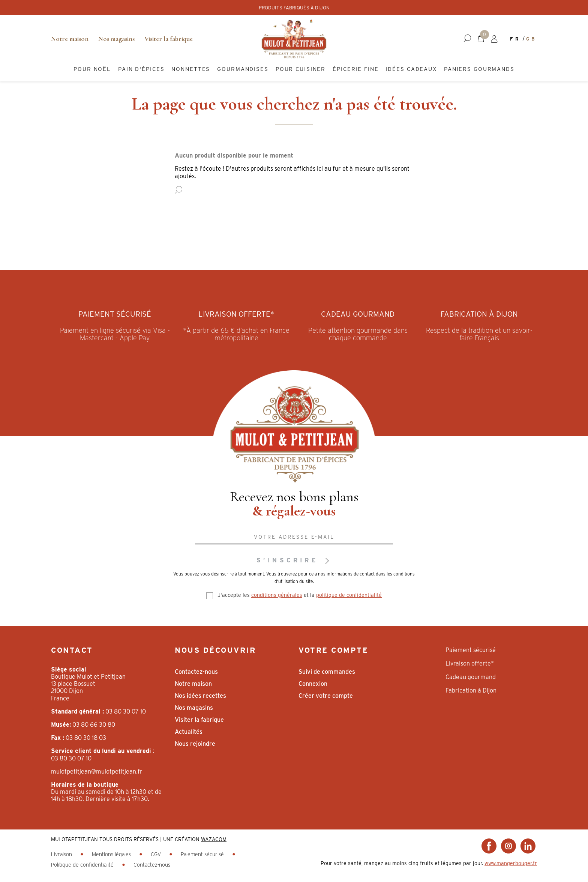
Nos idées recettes (200, 696)
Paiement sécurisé (203, 854)
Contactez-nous (196, 672)
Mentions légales (112, 854)
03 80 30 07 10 (126, 711)
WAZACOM (214, 839)
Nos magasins (116, 39)
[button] (467, 39)
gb (532, 39)
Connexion (313, 684)
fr (515, 39)
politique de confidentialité (349, 595)
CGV (157, 854)
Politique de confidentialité (83, 865)
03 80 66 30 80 (94, 725)
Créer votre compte (326, 696)
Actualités (189, 732)
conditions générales (277, 595)
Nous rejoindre (195, 744)
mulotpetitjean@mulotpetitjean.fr (97, 772)
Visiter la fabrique (169, 39)
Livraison (62, 854)
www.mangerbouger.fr (511, 863)
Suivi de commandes (327, 672)
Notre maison (70, 39)
